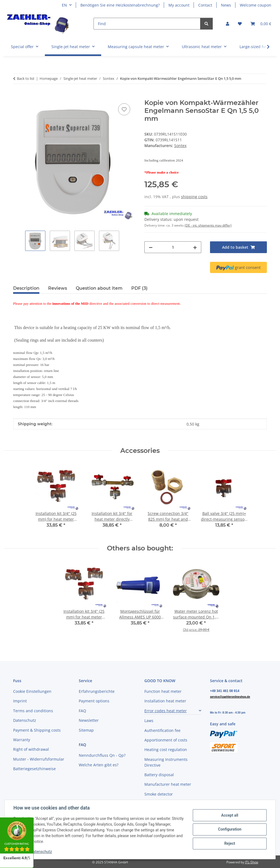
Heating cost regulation (166, 750)
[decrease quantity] (151, 247)
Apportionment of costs (166, 740)
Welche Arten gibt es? (99, 765)
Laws (149, 721)
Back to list (26, 78)
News (226, 5)
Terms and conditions (33, 711)
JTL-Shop (252, 862)
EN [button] (64, 5)
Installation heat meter (165, 701)
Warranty (22, 740)
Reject (230, 843)
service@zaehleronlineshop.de (230, 697)
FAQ (82, 711)
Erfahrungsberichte (97, 691)
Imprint (20, 701)
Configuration (230, 829)
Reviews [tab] (58, 288)
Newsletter (89, 720)
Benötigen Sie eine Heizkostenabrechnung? (120, 5)
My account (179, 5)
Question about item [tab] (99, 288)
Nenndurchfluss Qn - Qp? (102, 755)
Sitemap (86, 730)
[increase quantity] (195, 247)
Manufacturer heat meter (168, 784)
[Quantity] (173, 247)
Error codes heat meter (166, 711)
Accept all (230, 815)
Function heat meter (163, 691)
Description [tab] (26, 288)
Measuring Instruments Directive (166, 762)
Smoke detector (159, 794)
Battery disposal (159, 775)
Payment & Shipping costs (37, 730)
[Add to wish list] (124, 109)
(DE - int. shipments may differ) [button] (208, 225)
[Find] (147, 24)
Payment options (94, 701)
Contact (205, 5)
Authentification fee (162, 730)
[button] (227, 24)
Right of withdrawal (31, 749)
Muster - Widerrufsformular (39, 759)
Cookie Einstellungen (32, 691)
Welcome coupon (256, 5)
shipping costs (194, 197)
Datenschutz (41, 852)
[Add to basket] (17, 96)
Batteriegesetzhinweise (34, 769)
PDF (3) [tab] (139, 288)
